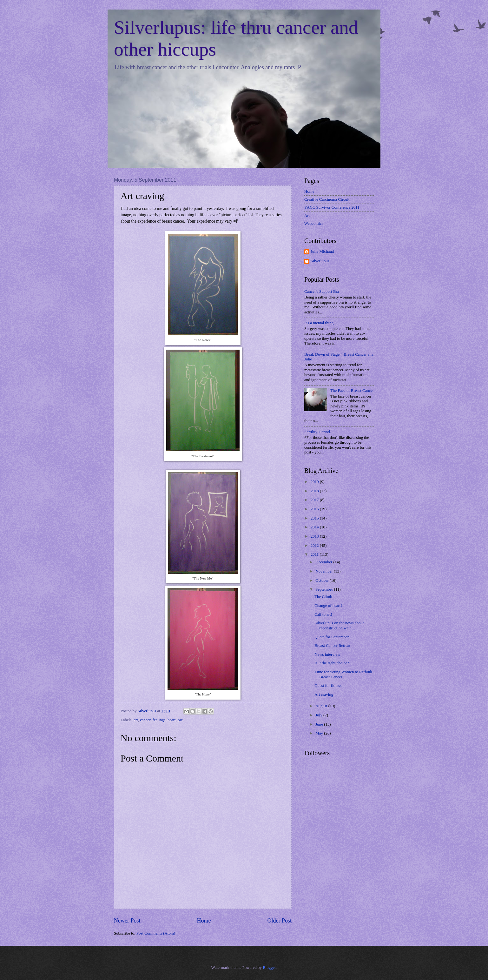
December (324, 562)
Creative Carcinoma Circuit (327, 199)
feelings (159, 720)
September (325, 589)
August (322, 706)
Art (307, 216)
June (320, 724)
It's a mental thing (319, 323)
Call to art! (323, 614)
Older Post (279, 921)
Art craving (324, 695)
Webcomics (314, 224)
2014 (315, 527)
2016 (315, 509)
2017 (315, 500)
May (320, 733)
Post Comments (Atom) (156, 933)
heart (172, 720)
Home (204, 921)
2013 (315, 536)
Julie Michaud (322, 252)
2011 (315, 554)
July (319, 715)
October (323, 581)
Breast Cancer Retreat (332, 646)
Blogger (269, 968)
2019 (315, 482)
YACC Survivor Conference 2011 (332, 207)
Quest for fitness (328, 686)
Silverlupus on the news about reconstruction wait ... (339, 625)
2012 (315, 546)
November (325, 571)
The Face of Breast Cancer (352, 391)
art (136, 720)
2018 (315, 491)
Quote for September (332, 637)
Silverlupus (320, 261)
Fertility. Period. (318, 432)
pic (180, 720)
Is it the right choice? (332, 663)
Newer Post (127, 921)
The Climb (323, 597)
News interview (327, 654)
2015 (315, 518)
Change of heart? (328, 606)
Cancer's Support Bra (322, 292)
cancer (145, 720)
